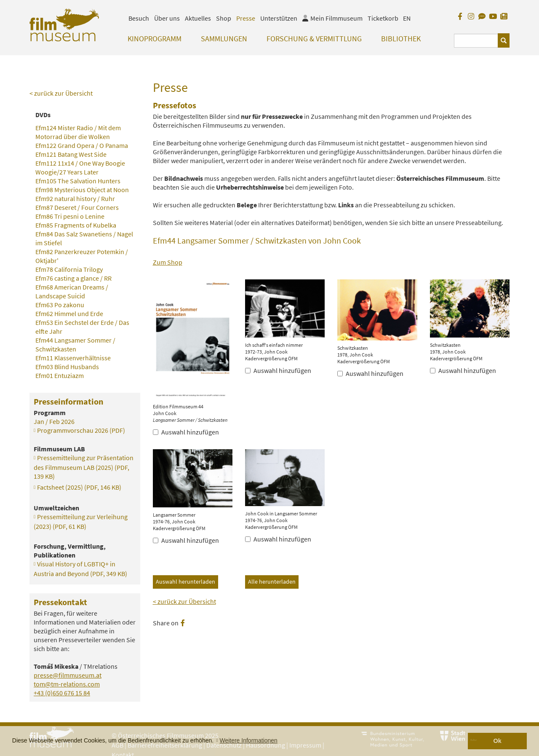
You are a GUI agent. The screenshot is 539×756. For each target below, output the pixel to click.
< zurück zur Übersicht (184, 601)
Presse (246, 18)
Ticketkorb (383, 18)
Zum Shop (168, 262)
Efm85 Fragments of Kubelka (76, 225)
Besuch (139, 18)
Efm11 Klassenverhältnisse (73, 358)
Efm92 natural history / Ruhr (75, 198)
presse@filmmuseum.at (68, 675)
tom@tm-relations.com (67, 684)
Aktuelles (198, 18)
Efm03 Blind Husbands (67, 367)
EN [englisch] (407, 18)
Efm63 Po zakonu (60, 305)
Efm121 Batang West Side (71, 154)
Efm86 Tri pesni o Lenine (70, 216)
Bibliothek (401, 39)
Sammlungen (224, 39)
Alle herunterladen (272, 582)
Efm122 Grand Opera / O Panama (82, 145)
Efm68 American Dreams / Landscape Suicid (72, 291)
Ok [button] (498, 741)
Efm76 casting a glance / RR (73, 278)
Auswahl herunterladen (185, 582)
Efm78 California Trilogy (69, 269)
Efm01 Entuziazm (60, 375)
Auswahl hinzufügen (186, 432)
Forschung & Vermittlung (314, 39)
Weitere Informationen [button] (248, 740)
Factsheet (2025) (79, 487)
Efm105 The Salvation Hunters (78, 181)
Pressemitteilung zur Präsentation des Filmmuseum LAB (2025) (84, 467)
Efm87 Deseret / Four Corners (77, 207)
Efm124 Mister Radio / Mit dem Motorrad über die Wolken (78, 132)
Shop (224, 18)
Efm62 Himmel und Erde (69, 314)
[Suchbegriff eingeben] (476, 41)
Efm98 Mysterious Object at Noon (82, 190)
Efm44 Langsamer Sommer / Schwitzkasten (75, 344)
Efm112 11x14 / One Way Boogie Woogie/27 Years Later (80, 168)
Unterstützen (279, 18)
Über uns (167, 18)
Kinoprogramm (155, 39)
